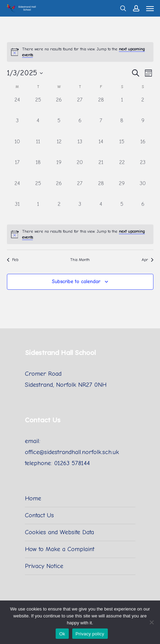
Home (33, 498)
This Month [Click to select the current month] (80, 260)
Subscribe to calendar (76, 282)
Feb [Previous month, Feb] (13, 260)
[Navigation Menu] (150, 8)
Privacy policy (90, 634)
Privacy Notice (44, 566)
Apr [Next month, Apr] (148, 260)
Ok (62, 634)
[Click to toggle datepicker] (25, 73)
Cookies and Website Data (59, 532)
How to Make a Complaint (60, 549)
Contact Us (39, 515)
